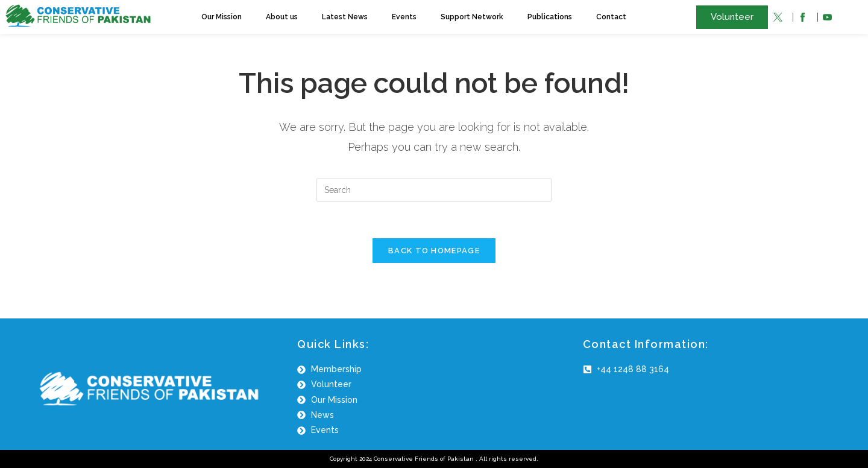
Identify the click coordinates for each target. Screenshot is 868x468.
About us (282, 17)
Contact (611, 17)
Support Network (472, 17)
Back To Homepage (434, 251)
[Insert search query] (434, 190)
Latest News (345, 17)
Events (404, 17)
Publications (550, 17)
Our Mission (222, 17)
